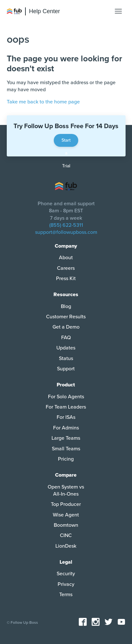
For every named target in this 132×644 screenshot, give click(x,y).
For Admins (66, 428)
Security (66, 574)
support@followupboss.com (66, 232)
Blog (66, 306)
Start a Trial (66, 142)
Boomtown (66, 525)
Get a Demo (66, 327)
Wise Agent (66, 515)
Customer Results (66, 317)
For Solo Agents (66, 397)
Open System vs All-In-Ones (66, 490)
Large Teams (66, 438)
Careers (66, 268)
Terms (66, 595)
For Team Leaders (66, 407)
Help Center (44, 11)
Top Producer (66, 504)
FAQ (66, 338)
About (66, 258)
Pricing (66, 459)
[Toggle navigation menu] (118, 11)
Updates (66, 348)
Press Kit (66, 278)
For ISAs (66, 417)
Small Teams (66, 449)
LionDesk (66, 546)
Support (66, 369)
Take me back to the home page (43, 102)
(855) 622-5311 (66, 225)
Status (66, 358)
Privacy (66, 584)
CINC (66, 535)
